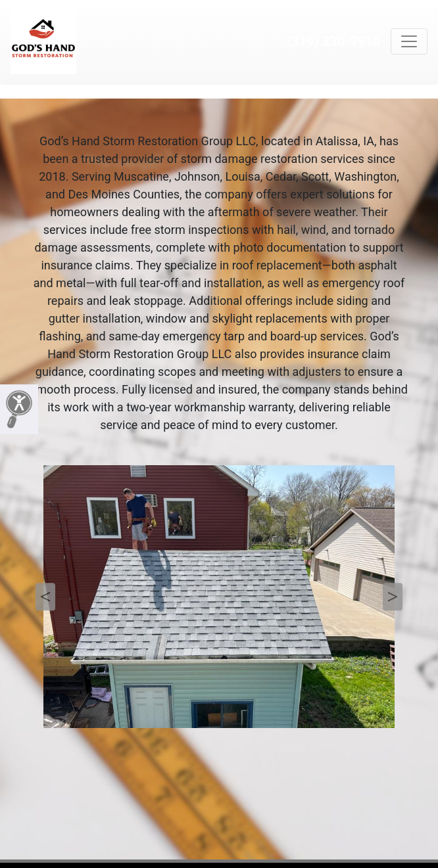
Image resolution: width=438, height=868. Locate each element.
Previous (45, 597)
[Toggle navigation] (409, 41)
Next (393, 597)
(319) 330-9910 (333, 41)
